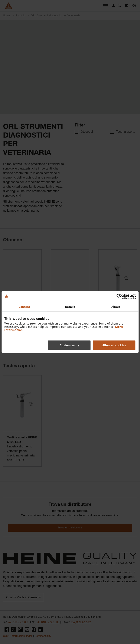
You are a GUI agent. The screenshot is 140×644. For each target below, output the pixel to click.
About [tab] (116, 306)
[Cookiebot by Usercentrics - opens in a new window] (119, 296)
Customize (69, 345)
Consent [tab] (24, 306)
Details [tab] (70, 306)
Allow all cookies (114, 345)
